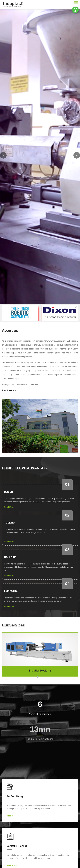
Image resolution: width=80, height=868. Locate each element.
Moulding (10, 557)
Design (8, 492)
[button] (3, 155)
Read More (9, 390)
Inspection (11, 591)
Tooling (9, 523)
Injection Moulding (40, 671)
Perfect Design (15, 796)
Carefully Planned (17, 846)
